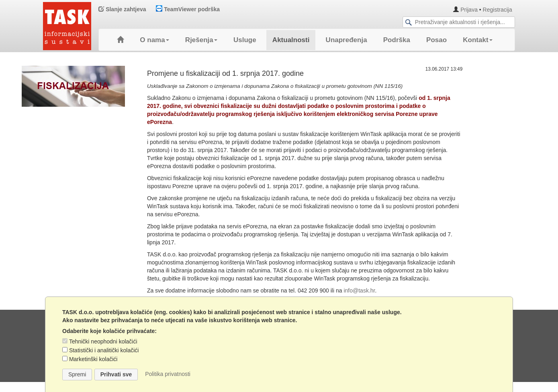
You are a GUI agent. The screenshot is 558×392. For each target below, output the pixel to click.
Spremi (77, 374)
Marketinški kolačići (93, 359)
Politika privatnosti (168, 374)
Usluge (245, 40)
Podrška (397, 40)
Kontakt (477, 40)
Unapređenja (346, 40)
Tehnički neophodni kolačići (103, 341)
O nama (154, 40)
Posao (436, 40)
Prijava (469, 10)
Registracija (498, 10)
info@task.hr (359, 290)
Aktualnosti (291, 40)
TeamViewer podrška (188, 9)
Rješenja (201, 40)
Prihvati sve (116, 374)
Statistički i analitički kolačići (104, 350)
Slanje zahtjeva (122, 9)
